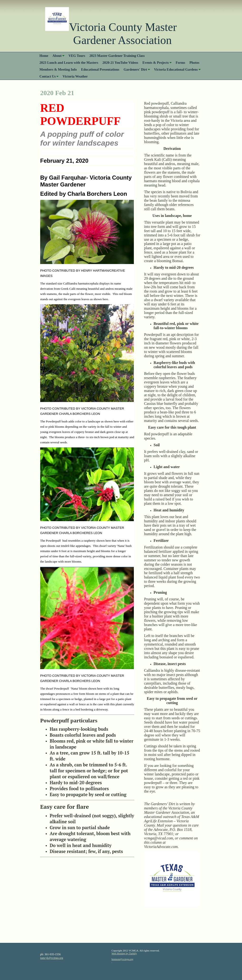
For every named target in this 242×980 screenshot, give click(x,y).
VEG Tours (77, 56)
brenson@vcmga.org (122, 959)
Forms (180, 63)
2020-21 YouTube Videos (120, 63)
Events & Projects (156, 63)
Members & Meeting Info (58, 69)
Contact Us (48, 76)
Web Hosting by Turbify (124, 953)
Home (44, 56)
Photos (194, 63)
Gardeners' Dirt (135, 69)
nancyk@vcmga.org (52, 958)
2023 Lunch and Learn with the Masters (69, 63)
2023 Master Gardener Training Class (117, 56)
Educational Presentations (100, 69)
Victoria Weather (75, 76)
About (57, 56)
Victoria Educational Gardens (176, 69)
